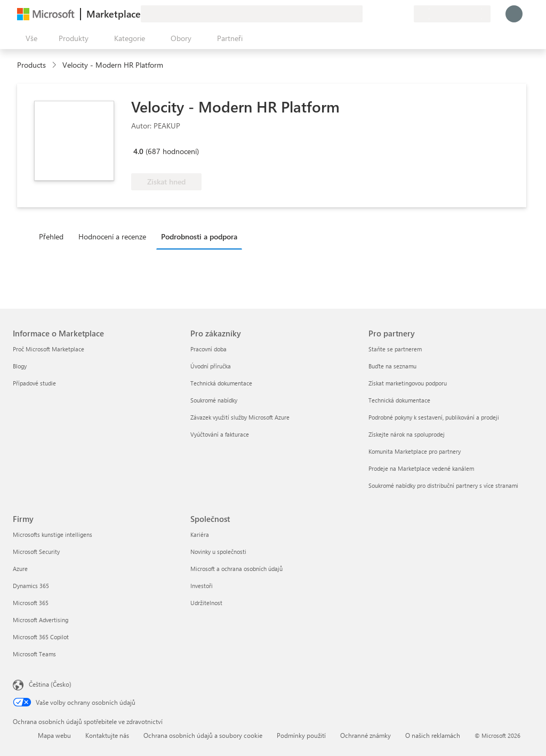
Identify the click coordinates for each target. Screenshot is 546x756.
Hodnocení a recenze (112, 236)
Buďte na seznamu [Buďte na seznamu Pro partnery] (392, 366)
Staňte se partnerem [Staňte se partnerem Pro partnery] (395, 349)
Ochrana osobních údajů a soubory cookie (203, 735)
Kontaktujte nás (107, 735)
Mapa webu (54, 735)
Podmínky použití (301, 735)
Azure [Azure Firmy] (20, 569)
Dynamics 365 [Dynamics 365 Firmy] (31, 586)
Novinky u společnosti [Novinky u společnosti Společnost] (218, 552)
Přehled (51, 236)
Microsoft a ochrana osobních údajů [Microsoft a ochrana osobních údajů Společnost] (236, 569)
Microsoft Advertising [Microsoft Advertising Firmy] (41, 620)
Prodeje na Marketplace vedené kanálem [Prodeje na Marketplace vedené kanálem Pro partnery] (421, 468)
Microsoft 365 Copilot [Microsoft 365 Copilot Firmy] (41, 637)
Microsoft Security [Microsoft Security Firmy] (36, 552)
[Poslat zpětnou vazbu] (367, 14)
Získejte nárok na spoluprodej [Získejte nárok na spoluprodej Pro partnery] (407, 434)
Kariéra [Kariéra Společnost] (200, 534)
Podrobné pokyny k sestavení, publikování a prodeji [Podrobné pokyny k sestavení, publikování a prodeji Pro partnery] (434, 417)
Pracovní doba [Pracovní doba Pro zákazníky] (208, 349)
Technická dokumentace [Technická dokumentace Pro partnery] (399, 400)
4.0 (138, 151)
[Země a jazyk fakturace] (452, 14)
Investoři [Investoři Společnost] (202, 586)
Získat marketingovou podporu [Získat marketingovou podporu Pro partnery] (408, 383)
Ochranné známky (366, 735)
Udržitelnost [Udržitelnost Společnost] (206, 603)
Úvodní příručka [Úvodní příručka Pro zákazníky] (211, 366)
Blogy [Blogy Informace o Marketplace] (20, 366)
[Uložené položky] (392, 14)
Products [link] (31, 65)
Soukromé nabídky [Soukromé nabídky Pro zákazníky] (214, 400)
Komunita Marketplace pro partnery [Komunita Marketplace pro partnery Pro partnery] (415, 451)
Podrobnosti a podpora (199, 236)
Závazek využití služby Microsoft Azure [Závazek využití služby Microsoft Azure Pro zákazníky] (240, 417)
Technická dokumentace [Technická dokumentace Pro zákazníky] (221, 383)
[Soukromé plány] (405, 14)
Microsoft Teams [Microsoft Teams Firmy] (34, 654)
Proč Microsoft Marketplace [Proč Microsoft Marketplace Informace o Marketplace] (49, 349)
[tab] (54, 236)
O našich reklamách (433, 735)
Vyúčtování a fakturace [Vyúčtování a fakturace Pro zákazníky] (220, 434)
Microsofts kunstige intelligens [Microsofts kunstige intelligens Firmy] (53, 534)
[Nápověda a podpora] (380, 14)
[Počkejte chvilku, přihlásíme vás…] (514, 14)
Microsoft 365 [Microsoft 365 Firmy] (31, 603)
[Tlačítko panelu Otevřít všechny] (29, 38)
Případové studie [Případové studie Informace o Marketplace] (34, 383)
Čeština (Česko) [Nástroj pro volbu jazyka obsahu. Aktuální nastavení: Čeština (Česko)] (50, 684)
